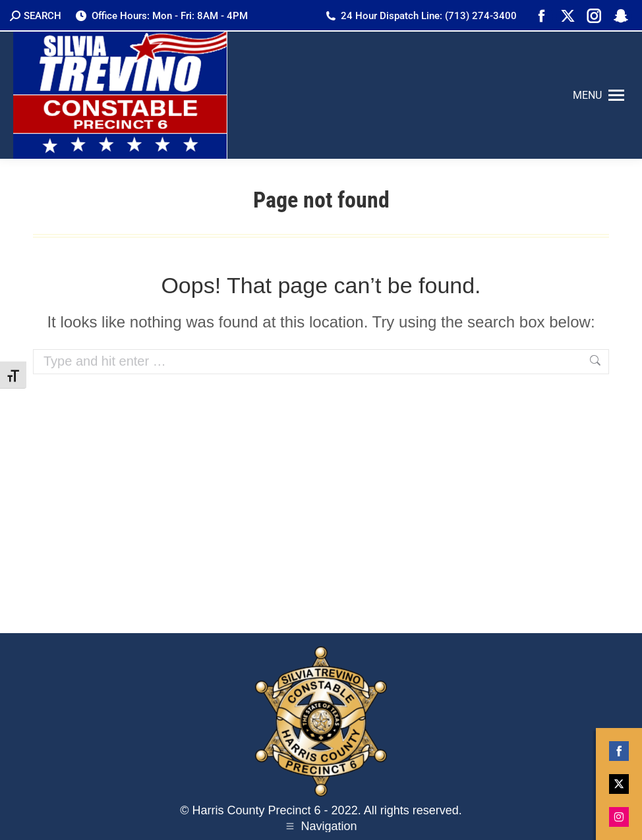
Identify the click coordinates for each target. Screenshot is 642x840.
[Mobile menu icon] (598, 96)
